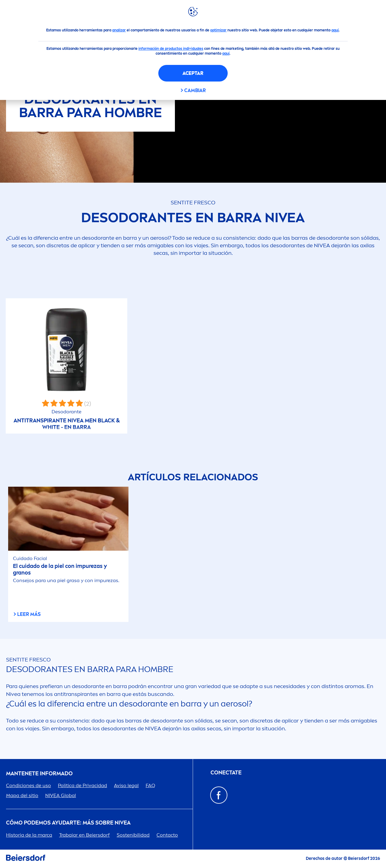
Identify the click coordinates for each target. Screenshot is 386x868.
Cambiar (195, 90)
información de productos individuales (171, 49)
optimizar (218, 30)
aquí (335, 30)
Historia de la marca (29, 835)
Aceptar (193, 73)
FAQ (150, 785)
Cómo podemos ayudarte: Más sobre (68, 823)
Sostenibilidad (133, 835)
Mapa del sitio (22, 795)
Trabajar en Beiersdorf (84, 835)
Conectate (226, 773)
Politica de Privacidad (82, 785)
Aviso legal (126, 785)
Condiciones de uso (28, 785)
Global (61, 795)
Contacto (167, 835)
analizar (119, 30)
